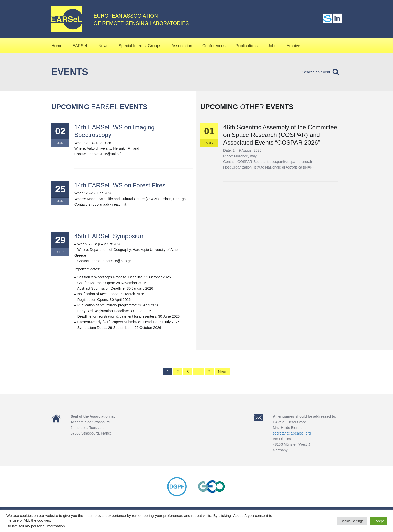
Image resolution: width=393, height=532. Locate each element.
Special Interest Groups (140, 46)
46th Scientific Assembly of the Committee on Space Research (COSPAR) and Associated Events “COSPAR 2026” (280, 135)
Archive (293, 46)
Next (222, 372)
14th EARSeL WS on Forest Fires (120, 185)
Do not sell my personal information (36, 526)
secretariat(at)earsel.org (292, 433)
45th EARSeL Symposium (110, 236)
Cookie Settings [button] (352, 521)
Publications (247, 46)
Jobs (272, 46)
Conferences (214, 46)
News (103, 46)
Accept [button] (378, 521)
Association (182, 46)
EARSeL (80, 46)
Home (57, 46)
